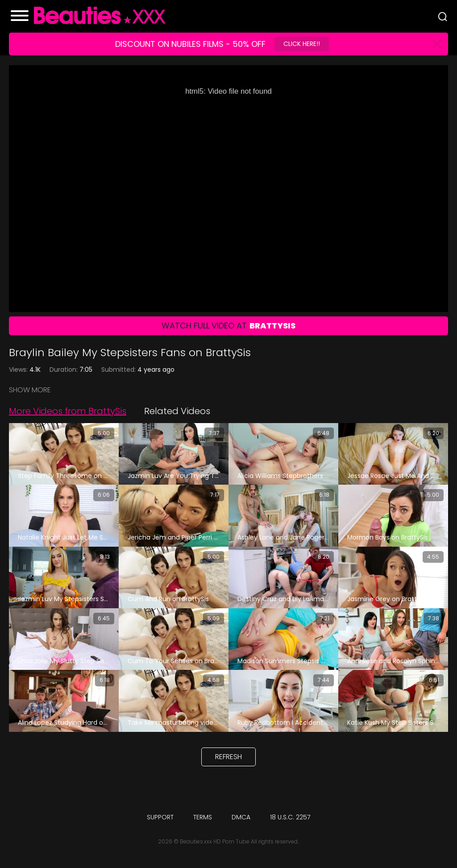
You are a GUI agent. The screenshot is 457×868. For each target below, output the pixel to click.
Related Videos (177, 411)
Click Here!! (302, 44)
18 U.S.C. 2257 (290, 817)
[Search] (443, 17)
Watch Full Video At (228, 326)
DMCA (241, 817)
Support (160, 817)
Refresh (228, 757)
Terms (203, 817)
